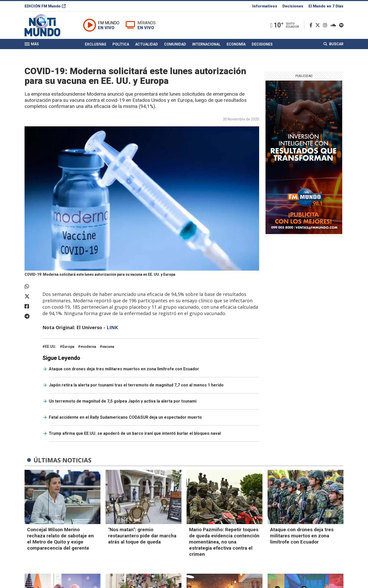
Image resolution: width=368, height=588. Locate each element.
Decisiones (293, 6)
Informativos (265, 6)
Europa (68, 347)
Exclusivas (96, 44)
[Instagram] (326, 25)
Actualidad (147, 44)
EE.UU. (51, 347)
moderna (88, 347)
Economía (236, 44)
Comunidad (175, 44)
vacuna (108, 347)
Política (121, 44)
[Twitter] (319, 25)
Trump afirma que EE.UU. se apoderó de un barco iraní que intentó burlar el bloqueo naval (135, 433)
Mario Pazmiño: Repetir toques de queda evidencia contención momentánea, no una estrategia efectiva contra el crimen (224, 542)
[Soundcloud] (334, 25)
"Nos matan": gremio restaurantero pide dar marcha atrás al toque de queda (142, 536)
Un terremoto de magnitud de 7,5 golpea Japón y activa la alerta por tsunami (123, 401)
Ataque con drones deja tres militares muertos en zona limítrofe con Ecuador (124, 369)
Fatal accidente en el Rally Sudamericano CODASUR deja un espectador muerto (125, 417)
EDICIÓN (45, 6)
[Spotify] (341, 25)
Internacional (206, 44)
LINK (112, 327)
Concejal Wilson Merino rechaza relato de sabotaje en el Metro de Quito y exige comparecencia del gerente (60, 539)
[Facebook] (312, 25)
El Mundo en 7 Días (326, 6)
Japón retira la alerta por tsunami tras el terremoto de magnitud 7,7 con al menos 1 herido (136, 385)
